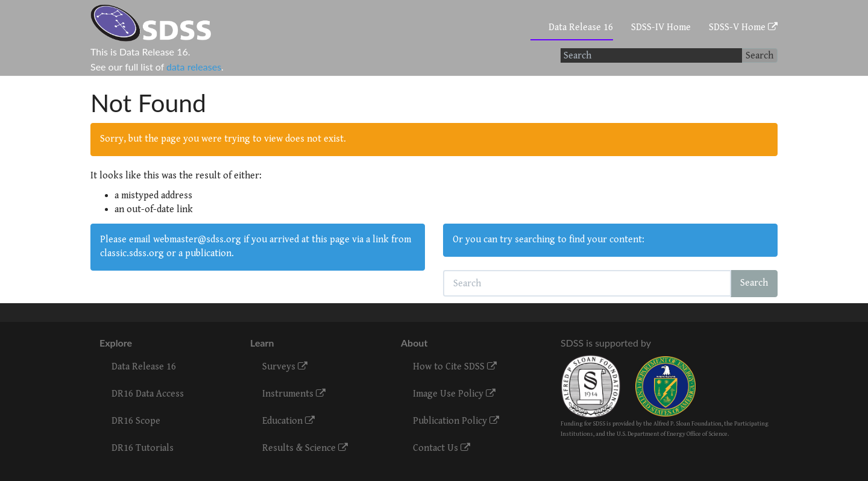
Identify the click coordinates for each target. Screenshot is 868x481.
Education (288, 421)
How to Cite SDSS (455, 367)
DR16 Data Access (148, 394)
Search (759, 56)
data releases (194, 67)
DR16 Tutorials (143, 448)
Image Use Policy (454, 394)
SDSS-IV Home (661, 27)
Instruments (294, 394)
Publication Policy (456, 421)
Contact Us (442, 448)
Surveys (285, 367)
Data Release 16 (581, 27)
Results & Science (305, 448)
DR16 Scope (136, 421)
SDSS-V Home (743, 27)
